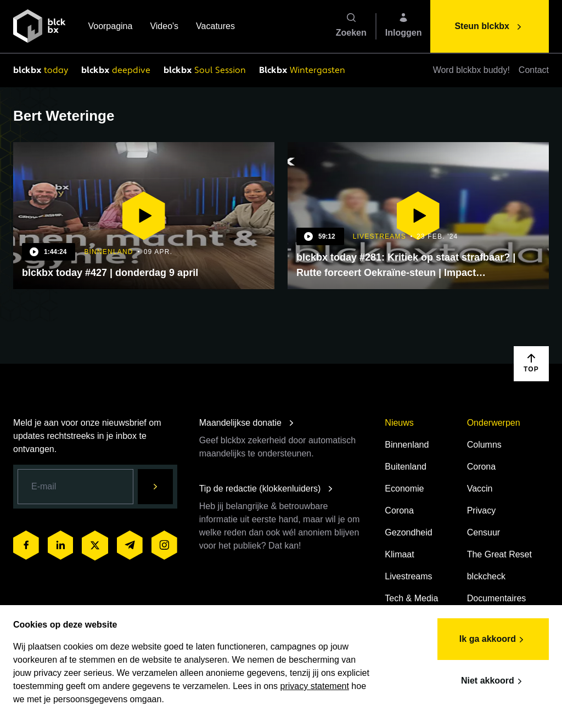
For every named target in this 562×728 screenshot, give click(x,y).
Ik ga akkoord (493, 640)
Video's (164, 27)
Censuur (484, 532)
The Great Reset (499, 554)
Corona (399, 510)
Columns (484, 445)
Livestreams (408, 576)
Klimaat (399, 554)
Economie (404, 489)
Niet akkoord (493, 681)
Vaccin (480, 489)
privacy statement (315, 686)
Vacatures (215, 27)
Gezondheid (408, 532)
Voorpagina (110, 27)
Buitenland (406, 467)
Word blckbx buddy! (471, 70)
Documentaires (497, 598)
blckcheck (486, 576)
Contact (534, 70)
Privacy (481, 510)
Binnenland (407, 445)
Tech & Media (411, 598)
